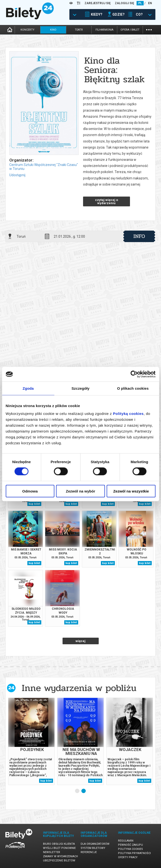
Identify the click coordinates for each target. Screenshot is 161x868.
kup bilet (34, 504)
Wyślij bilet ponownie (59, 848)
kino (53, 30)
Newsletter (52, 852)
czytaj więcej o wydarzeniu (107, 201)
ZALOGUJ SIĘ (124, 3)
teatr (79, 30)
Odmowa (30, 491)
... (149, 29)
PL (140, 3)
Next (93, 791)
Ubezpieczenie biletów (59, 861)
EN (150, 3)
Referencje (89, 852)
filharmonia (104, 30)
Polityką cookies (128, 413)
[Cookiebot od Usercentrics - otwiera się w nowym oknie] (134, 374)
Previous (67, 791)
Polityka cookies (130, 849)
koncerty (27, 30)
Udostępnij (17, 175)
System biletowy (93, 848)
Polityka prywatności (134, 853)
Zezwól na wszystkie (131, 491)
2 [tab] (84, 791)
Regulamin (126, 841)
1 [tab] (77, 791)
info (139, 236)
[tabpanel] (31, 741)
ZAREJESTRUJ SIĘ (98, 3)
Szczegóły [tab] (80, 388)
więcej (80, 641)
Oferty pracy (128, 857)
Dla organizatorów (95, 844)
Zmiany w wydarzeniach (60, 856)
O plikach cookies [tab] (133, 388)
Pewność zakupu (130, 845)
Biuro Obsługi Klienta (59, 844)
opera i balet (130, 30)
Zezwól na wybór (81, 491)
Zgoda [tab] (28, 388)
